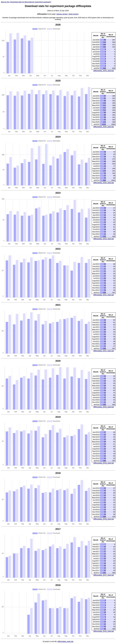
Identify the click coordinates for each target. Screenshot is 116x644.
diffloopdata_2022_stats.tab (104, 295)
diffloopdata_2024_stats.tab (104, 183)
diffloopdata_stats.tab (65, 641)
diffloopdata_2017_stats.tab (104, 575)
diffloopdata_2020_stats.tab (104, 407)
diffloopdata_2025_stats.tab (104, 127)
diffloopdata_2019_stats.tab (104, 463)
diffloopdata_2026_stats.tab (104, 71)
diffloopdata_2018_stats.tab (104, 519)
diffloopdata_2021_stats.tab (104, 351)
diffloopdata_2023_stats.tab (104, 239)
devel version (74, 14)
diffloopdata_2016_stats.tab (104, 631)
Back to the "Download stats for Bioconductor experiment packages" (26, 2)
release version (62, 14)
